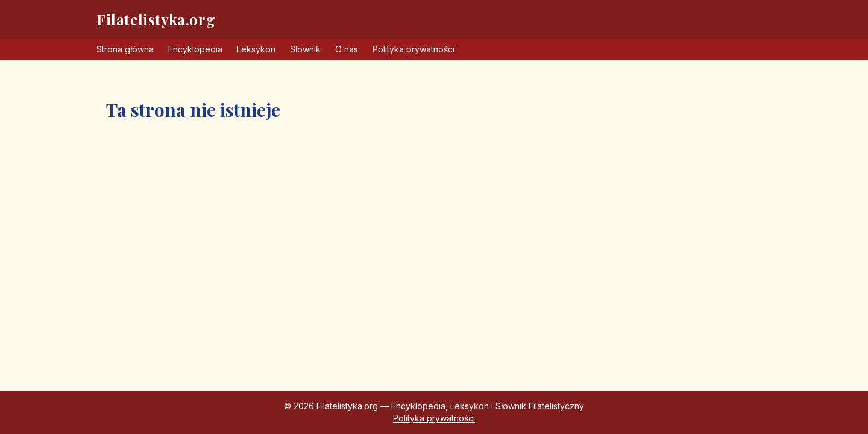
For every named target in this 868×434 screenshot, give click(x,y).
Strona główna (125, 49)
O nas (347, 49)
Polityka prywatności (414, 49)
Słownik (305, 49)
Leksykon (256, 49)
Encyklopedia (195, 49)
